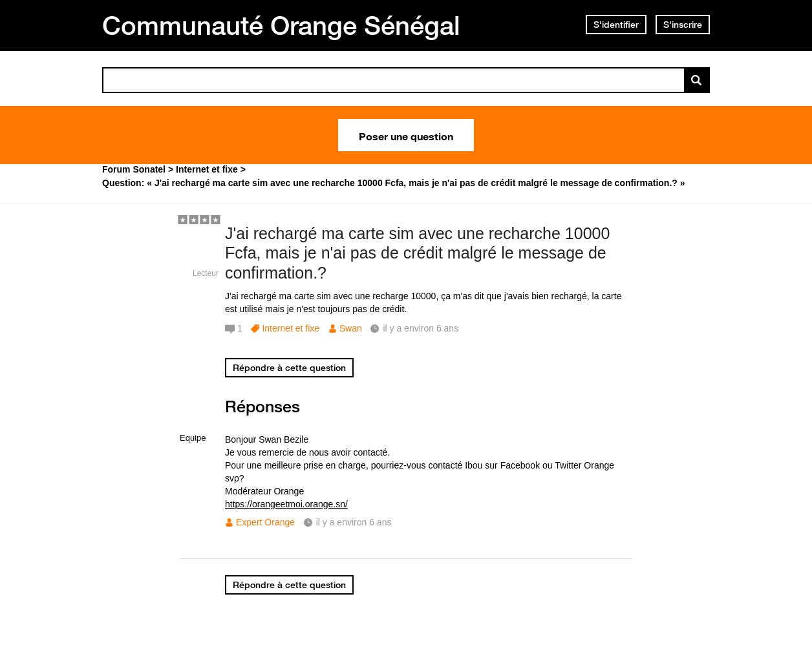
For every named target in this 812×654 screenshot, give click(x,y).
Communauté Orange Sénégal (281, 25)
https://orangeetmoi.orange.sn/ (286, 504)
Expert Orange (265, 522)
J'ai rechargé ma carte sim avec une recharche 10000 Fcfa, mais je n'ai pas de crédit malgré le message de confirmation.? (417, 253)
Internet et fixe (291, 328)
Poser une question (406, 135)
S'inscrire (683, 25)
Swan (351, 328)
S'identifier (616, 25)
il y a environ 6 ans (354, 522)
